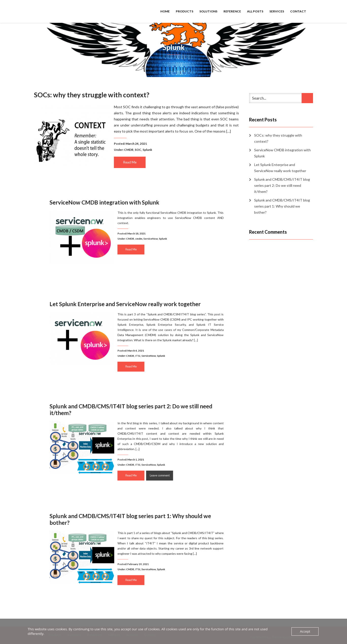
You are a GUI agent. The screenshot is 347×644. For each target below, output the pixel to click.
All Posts (255, 11)
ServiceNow (147, 238)
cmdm (138, 238)
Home (165, 11)
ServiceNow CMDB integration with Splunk (113, 211)
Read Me (130, 162)
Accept (305, 631)
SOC (138, 150)
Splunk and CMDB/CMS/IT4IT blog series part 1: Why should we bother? (132, 528)
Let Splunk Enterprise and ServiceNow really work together (128, 312)
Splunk (147, 150)
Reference (232, 11)
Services (277, 11)
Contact (298, 11)
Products (185, 11)
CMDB (129, 150)
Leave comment (154, 467)
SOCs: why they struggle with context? (92, 95)
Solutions (208, 11)
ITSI (138, 351)
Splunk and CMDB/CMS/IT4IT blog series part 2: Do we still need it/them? (133, 418)
